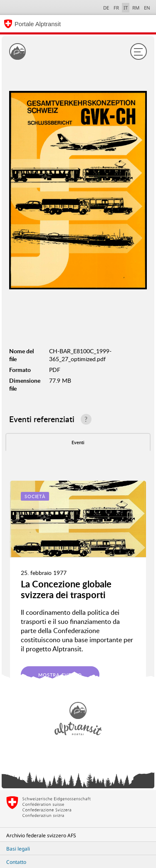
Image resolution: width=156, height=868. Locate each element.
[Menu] (139, 51)
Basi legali (18, 849)
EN (147, 8)
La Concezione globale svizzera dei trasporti (66, 589)
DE (106, 8)
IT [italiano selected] (126, 8)
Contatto (16, 862)
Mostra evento (60, 675)
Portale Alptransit (38, 24)
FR (116, 8)
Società (35, 496)
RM (136, 8)
